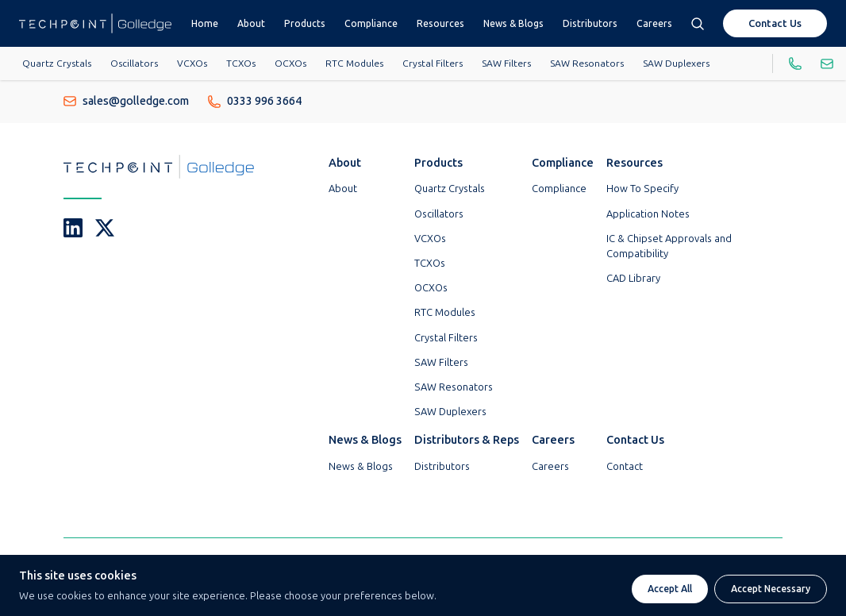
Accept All (670, 589)
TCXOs (241, 64)
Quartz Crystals (57, 64)
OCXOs (290, 64)
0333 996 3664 (255, 101)
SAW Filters (506, 64)
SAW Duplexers (676, 64)
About (251, 24)
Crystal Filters (433, 64)
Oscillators (134, 64)
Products (305, 24)
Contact (625, 466)
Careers (654, 24)
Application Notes (648, 214)
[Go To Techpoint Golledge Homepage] (95, 23)
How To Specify (642, 189)
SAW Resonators (587, 64)
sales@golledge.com (126, 101)
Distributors (590, 24)
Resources (440, 24)
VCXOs (192, 64)
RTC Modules (354, 64)
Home (205, 24)
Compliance (371, 24)
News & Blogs (513, 24)
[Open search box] (698, 23)
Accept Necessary (771, 589)
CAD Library (633, 278)
